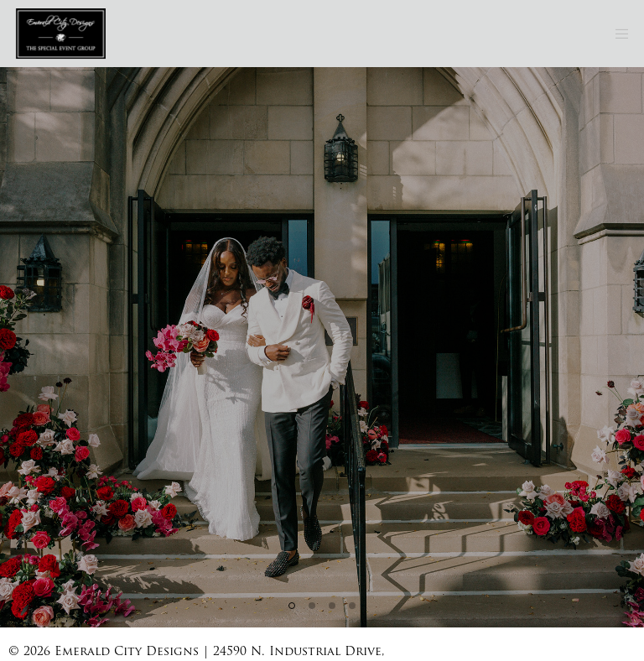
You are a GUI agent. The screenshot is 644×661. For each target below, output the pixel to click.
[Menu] (616, 34)
